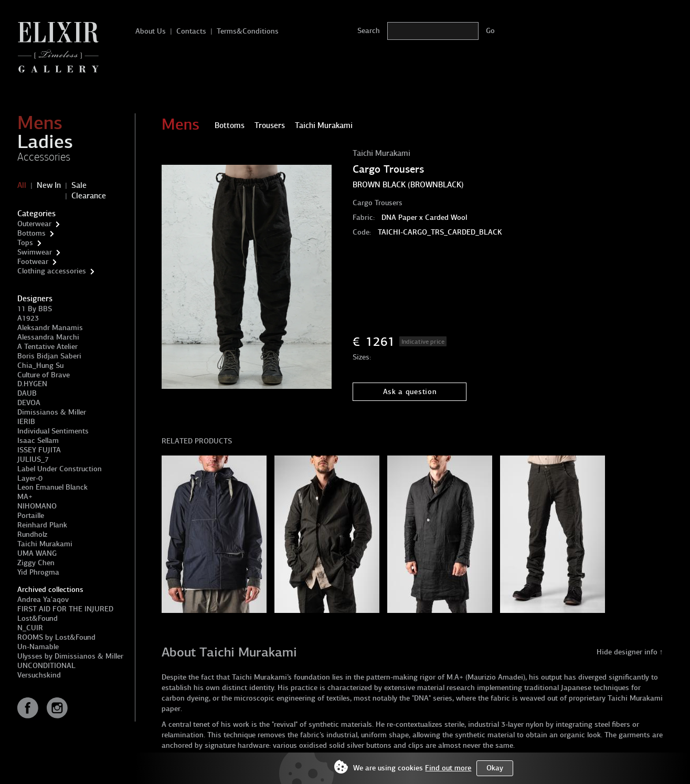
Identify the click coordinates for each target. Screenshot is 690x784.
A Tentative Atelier (47, 347)
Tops (25, 243)
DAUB (27, 393)
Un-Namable (38, 647)
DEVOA (29, 403)
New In (49, 185)
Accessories (44, 157)
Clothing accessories (52, 271)
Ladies (45, 142)
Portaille (31, 516)
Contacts (191, 31)
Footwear (33, 262)
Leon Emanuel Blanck (52, 487)
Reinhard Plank (42, 525)
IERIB (26, 422)
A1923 (28, 318)
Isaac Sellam (38, 441)
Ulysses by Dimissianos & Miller (70, 656)
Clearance (89, 196)
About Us (151, 31)
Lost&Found (38, 618)
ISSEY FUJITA (39, 450)
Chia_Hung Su (40, 365)
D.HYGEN (32, 384)
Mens (40, 123)
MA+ (25, 497)
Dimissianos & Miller (52, 412)
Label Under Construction (60, 469)
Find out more (448, 768)
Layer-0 (30, 478)
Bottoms (31, 233)
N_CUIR (30, 628)
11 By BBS (35, 309)
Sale (79, 185)
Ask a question (410, 392)
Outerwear (34, 224)
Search (369, 31)
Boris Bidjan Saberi (49, 356)
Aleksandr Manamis (50, 328)
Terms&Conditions (248, 31)
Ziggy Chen (36, 563)
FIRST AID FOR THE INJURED (65, 609)
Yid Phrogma (38, 572)
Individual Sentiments (53, 431)
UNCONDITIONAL (46, 666)
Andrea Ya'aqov (43, 600)
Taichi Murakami (45, 544)
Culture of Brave (44, 375)
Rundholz (32, 534)
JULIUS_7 (33, 459)
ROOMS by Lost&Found (56, 637)
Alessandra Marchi (48, 337)
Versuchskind (39, 675)
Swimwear (35, 252)
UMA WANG (37, 553)
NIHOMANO (37, 506)
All (22, 185)
